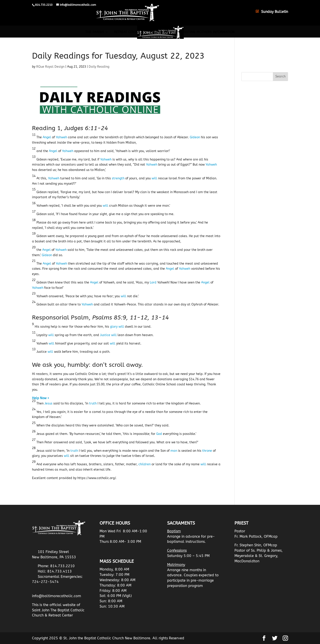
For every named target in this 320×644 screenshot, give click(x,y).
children (145, 464)
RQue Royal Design (50, 67)
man (174, 451)
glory (114, 327)
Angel (47, 137)
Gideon (195, 137)
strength (118, 178)
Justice (105, 335)
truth (93, 403)
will (154, 178)
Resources (159, 32)
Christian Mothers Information (207, 32)
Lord (153, 282)
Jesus (48, 403)
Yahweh (61, 137)
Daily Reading (99, 67)
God (159, 434)
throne (207, 451)
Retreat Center (127, 32)
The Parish (95, 32)
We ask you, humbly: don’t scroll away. (87, 365)
